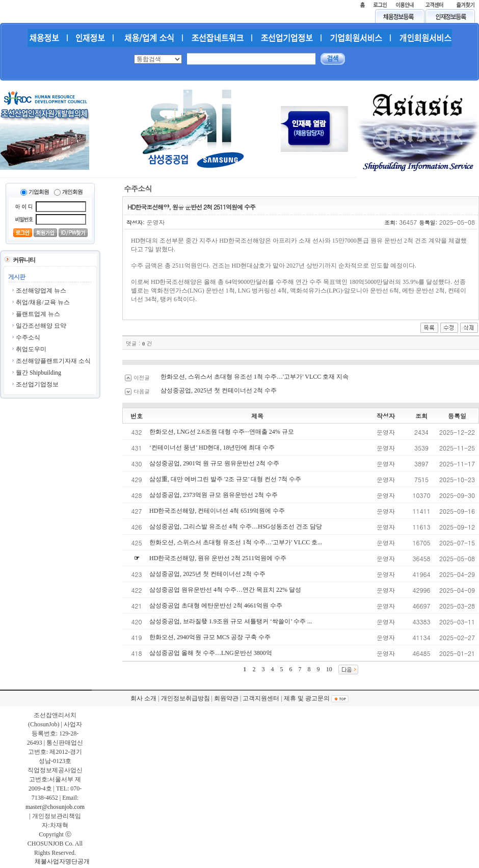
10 (329, 669)
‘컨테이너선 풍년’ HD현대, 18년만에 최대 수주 (212, 448)
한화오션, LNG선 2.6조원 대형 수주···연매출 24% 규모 (222, 432)
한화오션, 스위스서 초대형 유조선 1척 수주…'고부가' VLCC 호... (236, 542)
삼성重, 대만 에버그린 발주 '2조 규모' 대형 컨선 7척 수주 (225, 479)
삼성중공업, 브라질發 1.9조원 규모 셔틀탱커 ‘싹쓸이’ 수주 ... (231, 621)
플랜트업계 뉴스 (38, 314)
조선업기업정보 (37, 384)
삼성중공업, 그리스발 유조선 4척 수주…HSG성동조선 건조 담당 (236, 527)
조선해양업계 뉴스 (41, 291)
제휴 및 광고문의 (307, 698)
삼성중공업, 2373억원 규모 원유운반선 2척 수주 (214, 495)
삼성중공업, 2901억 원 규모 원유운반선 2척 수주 (214, 463)
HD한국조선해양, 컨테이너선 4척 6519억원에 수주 (217, 511)
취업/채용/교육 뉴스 (43, 302)
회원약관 (226, 698)
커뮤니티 (24, 260)
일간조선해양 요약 (41, 326)
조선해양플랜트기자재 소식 (53, 361)
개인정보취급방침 (185, 698)
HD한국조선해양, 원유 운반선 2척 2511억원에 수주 (218, 558)
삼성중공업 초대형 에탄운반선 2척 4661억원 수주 (216, 606)
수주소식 (28, 337)
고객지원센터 (261, 698)
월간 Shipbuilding (38, 373)
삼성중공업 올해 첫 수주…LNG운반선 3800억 (211, 653)
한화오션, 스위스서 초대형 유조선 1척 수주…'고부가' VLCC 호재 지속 (255, 377)
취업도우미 (31, 349)
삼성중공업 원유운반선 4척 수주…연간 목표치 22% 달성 (225, 590)
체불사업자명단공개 (62, 861)
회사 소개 (143, 698)
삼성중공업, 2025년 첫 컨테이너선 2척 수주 (219, 390)
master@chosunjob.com (55, 807)
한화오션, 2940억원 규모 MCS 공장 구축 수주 (210, 637)
